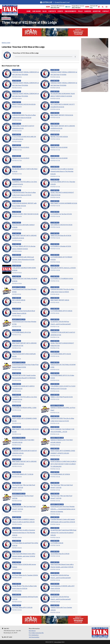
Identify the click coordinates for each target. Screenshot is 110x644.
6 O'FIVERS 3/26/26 (57, 543)
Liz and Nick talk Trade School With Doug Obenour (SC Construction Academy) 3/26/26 (63, 533)
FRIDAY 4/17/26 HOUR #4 (59, 158)
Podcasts (6, 18)
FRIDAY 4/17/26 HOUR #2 (59, 147)
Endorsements (71, 11)
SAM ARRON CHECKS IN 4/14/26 (61, 225)
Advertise (97, 11)
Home (29, 11)
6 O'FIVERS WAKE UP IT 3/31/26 (23, 474)
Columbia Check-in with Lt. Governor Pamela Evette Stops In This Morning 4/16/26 (62, 171)
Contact (106, 11)
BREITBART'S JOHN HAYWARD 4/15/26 (64, 203)
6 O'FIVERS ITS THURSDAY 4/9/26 (62, 278)
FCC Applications (34, 635)
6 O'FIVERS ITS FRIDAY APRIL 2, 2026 (24, 408)
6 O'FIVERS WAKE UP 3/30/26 (60, 474)
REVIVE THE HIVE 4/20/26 (59, 137)
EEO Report (32, 631)
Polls (80, 11)
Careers (88, 11)
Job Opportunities (34, 637)
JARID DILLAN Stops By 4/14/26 (61, 235)
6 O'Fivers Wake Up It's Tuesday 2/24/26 (25, 575)
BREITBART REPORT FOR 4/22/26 (62, 115)
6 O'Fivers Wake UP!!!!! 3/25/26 (22, 607)
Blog (45, 11)
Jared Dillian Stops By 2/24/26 (60, 554)
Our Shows (37, 11)
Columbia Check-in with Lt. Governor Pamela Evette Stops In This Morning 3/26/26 (24, 533)
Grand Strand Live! (55, 2)
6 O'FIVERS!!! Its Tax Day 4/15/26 (61, 214)
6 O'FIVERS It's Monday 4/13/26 (61, 246)
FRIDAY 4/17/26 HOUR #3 (21, 158)
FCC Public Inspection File (36, 633)
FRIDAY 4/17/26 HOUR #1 (21, 147)
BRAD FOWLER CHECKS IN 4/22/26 (24, 104)
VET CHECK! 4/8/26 (19, 300)
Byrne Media (58, 642)
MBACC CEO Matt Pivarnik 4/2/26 (62, 397)
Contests (52, 11)
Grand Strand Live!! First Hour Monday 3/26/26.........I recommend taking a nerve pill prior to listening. (63, 509)
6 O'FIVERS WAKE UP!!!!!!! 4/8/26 (61, 311)
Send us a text (6, 43)
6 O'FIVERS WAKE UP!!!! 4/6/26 (61, 354)
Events (60, 11)
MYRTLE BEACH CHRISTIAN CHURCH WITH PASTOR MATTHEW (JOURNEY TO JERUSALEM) (63, 464)
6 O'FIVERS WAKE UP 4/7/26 (21, 332)
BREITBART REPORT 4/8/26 (60, 300)
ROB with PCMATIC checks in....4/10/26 (63, 268)
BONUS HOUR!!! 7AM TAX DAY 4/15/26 (25, 214)
